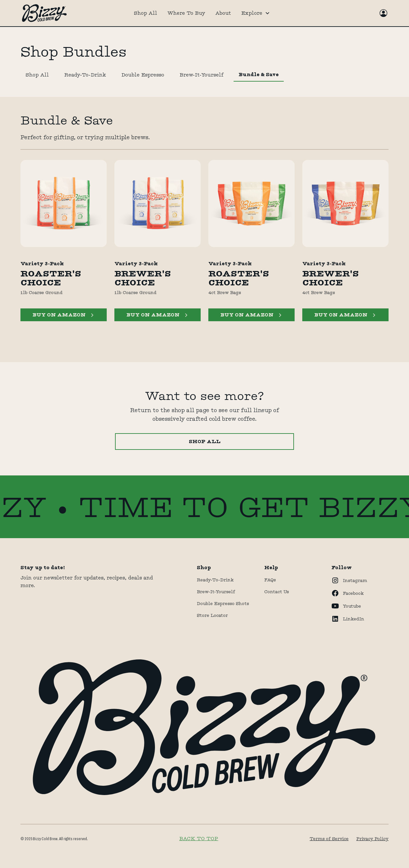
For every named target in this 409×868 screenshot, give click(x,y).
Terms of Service (329, 839)
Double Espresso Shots (223, 603)
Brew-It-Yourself (216, 592)
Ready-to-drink (215, 580)
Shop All (146, 13)
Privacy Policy (372, 839)
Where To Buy (186, 13)
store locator (212, 615)
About (223, 13)
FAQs (270, 580)
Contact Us (277, 592)
